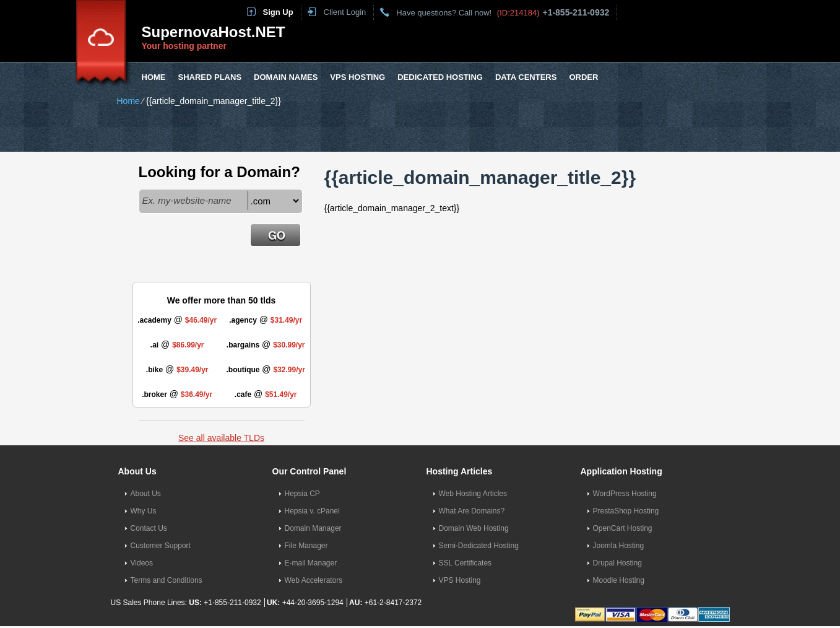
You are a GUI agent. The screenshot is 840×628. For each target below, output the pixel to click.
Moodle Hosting (619, 580)
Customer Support (161, 546)
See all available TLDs (221, 438)
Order (583, 77)
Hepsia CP (302, 494)
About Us (146, 494)
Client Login (345, 12)
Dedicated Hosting (440, 77)
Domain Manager (313, 528)
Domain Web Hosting (474, 528)
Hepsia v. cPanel (312, 511)
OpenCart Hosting (623, 528)
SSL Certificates (465, 563)
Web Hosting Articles (473, 494)
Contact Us (149, 528)
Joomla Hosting (619, 546)
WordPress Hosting (625, 494)
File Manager (306, 546)
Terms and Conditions (167, 580)
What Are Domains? (472, 511)
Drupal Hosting (617, 563)
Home (154, 77)
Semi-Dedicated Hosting (479, 546)
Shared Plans (210, 77)
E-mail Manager (311, 563)
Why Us (144, 511)
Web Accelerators (314, 580)
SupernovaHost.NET (214, 32)
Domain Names (286, 77)
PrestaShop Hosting (626, 511)
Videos (142, 563)
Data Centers (526, 77)
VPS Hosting (357, 77)
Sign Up (278, 12)
